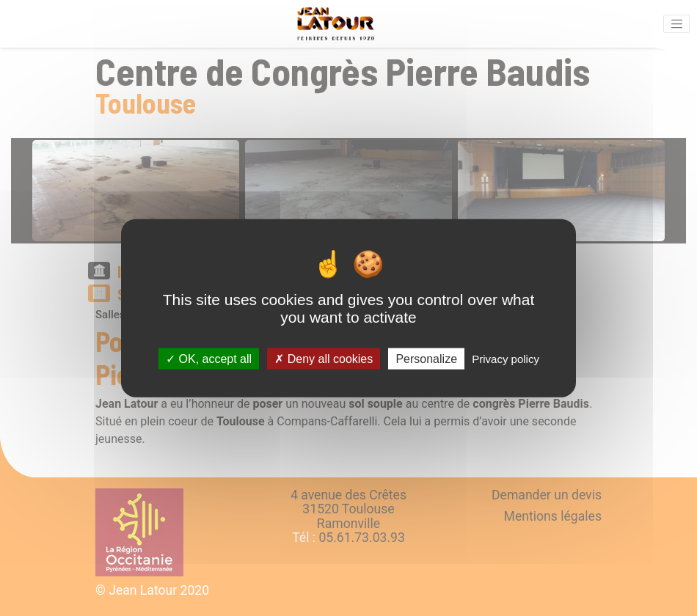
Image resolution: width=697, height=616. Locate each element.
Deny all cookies (324, 358)
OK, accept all (209, 358)
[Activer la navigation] (676, 24)
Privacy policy (506, 358)
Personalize (426, 358)
